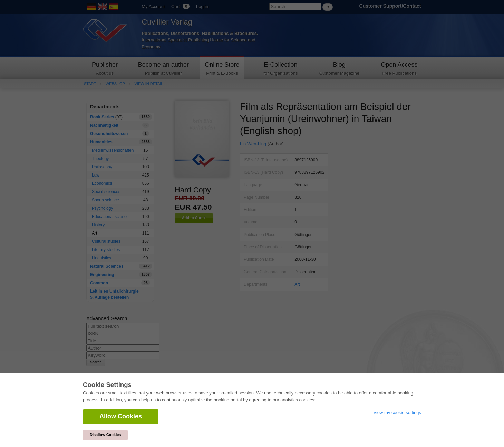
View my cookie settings (398, 413)
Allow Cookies (121, 416)
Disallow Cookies (105, 435)
